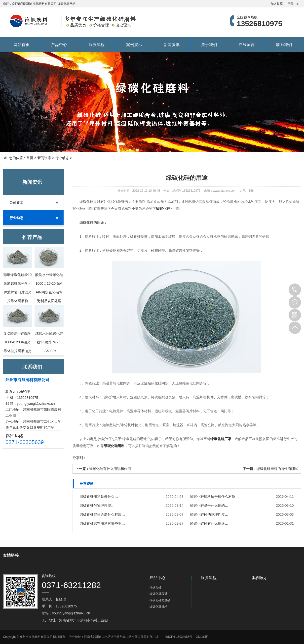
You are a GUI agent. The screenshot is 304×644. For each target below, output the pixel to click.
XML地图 (202, 637)
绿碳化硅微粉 (158, 607)
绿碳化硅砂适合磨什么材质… (102, 514)
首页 (30, 158)
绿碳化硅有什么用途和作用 (110, 469)
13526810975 (295, 290)
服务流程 (97, 45)
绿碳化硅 (163, 209)
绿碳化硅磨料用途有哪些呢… (102, 523)
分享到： (79, 458)
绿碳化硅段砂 (158, 594)
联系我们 (284, 45)
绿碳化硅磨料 (114, 446)
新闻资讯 (172, 45)
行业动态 (62, 158)
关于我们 (209, 45)
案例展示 (134, 45)
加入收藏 (277, 4)
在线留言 (247, 45)
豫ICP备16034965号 (179, 637)
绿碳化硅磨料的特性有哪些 (277, 469)
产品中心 (294, 4)
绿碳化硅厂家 (221, 439)
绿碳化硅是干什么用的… (209, 506)
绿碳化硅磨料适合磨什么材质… (214, 497)
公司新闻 (16, 203)
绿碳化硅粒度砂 (160, 600)
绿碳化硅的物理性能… (97, 506)
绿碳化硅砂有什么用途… (209, 523)
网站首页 (22, 45)
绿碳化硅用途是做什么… (99, 497)
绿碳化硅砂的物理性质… (209, 514)
